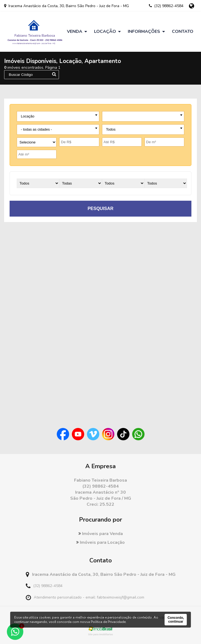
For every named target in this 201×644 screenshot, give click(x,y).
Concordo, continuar (176, 620)
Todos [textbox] (111, 129)
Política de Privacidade (108, 622)
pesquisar (100, 209)
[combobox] (58, 116)
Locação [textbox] (28, 116)
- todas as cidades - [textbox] (36, 129)
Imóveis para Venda (101, 534)
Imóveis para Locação (100, 542)
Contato (183, 31)
